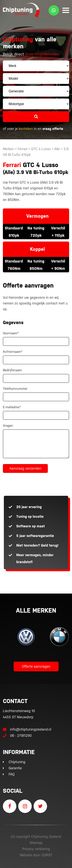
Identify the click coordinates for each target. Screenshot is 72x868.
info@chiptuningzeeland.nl (27, 729)
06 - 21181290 (17, 735)
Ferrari (23, 149)
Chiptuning (17, 762)
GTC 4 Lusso (41, 149)
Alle (58, 149)
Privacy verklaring (36, 849)
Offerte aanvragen (36, 666)
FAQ (12, 774)
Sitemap (36, 843)
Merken (8, 149)
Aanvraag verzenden (25, 468)
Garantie (15, 768)
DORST (47, 855)
